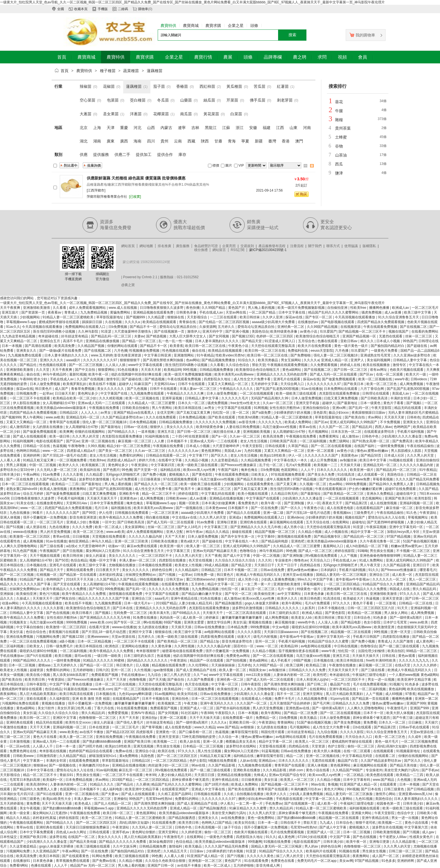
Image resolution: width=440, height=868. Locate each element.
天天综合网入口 (293, 384)
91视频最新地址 (409, 751)
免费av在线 (124, 751)
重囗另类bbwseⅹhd (201, 579)
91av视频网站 (165, 694)
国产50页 (62, 560)
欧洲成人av (401, 308)
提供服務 (101, 155)
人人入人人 (90, 413)
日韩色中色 (371, 436)
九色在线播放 (20, 513)
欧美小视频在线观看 (253, 494)
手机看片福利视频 (411, 432)
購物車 (143, 9)
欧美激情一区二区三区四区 (30, 537)
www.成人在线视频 (123, 308)
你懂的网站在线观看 (123, 346)
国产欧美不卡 (185, 489)
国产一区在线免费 (20, 479)
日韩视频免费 (27, 393)
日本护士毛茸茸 (396, 622)
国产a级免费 (262, 413)
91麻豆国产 (143, 384)
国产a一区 (220, 436)
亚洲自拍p (150, 718)
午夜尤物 (191, 703)
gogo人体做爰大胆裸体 (262, 603)
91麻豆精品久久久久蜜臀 (248, 808)
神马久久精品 (102, 541)
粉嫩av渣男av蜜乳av (407, 546)
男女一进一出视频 (381, 680)
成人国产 (62, 389)
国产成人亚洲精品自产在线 (197, 670)
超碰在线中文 (407, 494)
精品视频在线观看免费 (169, 665)
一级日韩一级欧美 (108, 656)
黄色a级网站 (292, 370)
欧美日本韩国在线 (188, 408)
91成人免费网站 (372, 560)
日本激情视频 (20, 742)
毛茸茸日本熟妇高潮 (25, 780)
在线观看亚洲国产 (176, 789)
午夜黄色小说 (239, 346)
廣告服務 (183, 246)
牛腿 (339, 111)
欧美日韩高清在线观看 (77, 694)
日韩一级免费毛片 (60, 646)
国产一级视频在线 (190, 508)
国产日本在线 (123, 608)
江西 (280, 128)
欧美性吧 (320, 675)
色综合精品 (79, 560)
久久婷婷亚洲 (192, 832)
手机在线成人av (212, 312)
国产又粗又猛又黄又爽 (194, 413)
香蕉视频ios (342, 513)
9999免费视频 (356, 484)
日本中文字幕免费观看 (107, 503)
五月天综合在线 (318, 522)
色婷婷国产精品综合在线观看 (91, 751)
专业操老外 (284, 560)
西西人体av (383, 427)
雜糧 (339, 120)
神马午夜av (195, 532)
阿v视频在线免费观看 (322, 556)
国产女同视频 (219, 336)
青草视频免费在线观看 (73, 861)
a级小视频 (68, 641)
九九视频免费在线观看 (25, 355)
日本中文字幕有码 (357, 780)
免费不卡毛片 (285, 699)
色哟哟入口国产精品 (217, 823)
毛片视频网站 (319, 432)
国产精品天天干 (52, 570)
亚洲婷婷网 (32, 455)
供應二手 (122, 155)
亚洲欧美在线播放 (247, 770)
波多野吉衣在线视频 (387, 827)
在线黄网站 (341, 522)
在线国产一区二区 (82, 837)
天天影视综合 (197, 317)
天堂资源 (319, 746)
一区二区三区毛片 (425, 308)
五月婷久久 (227, 327)
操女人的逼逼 (96, 556)
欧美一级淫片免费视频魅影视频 (302, 308)
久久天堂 (43, 370)
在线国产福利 (365, 446)
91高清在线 (332, 598)
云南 (178, 141)
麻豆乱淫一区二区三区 (258, 589)
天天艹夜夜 (213, 556)
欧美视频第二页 (94, 465)
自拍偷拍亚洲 (338, 308)
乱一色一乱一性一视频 (176, 341)
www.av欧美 (55, 417)
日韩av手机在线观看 (414, 727)
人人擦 (160, 441)
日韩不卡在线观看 (192, 384)
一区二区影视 (386, 603)
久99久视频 (96, 446)
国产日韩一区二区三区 (351, 370)
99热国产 (410, 341)
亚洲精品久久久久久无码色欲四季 (282, 374)
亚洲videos (295, 517)
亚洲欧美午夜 (130, 494)
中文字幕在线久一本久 (291, 460)
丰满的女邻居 (401, 398)
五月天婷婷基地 (12, 803)
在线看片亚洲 (99, 627)
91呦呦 (363, 551)
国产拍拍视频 (237, 660)
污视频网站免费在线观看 (21, 703)
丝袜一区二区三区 (419, 336)
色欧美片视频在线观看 (407, 370)
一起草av (46, 393)
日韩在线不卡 (291, 823)
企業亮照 (229, 246)
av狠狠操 (247, 727)
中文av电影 (281, 627)
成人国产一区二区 (386, 856)
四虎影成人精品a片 (82, 451)
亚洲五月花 (166, 432)
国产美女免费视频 (348, 722)
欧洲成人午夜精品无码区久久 (259, 575)
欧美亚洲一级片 (362, 470)
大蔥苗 (86, 114)
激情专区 (400, 365)
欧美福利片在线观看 (321, 851)
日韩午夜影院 (37, 684)
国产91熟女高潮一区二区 (371, 441)
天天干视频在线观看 (45, 556)
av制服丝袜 (349, 460)
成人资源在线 (37, 527)
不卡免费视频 (390, 422)
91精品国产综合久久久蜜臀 (383, 584)
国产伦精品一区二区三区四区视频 (224, 322)
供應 (84, 155)
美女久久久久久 (110, 837)
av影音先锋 (247, 422)
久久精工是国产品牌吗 (175, 794)
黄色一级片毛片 (387, 742)
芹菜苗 (232, 100)
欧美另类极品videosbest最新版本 (62, 408)
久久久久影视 (73, 475)
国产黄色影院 (202, 475)
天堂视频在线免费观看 (109, 537)
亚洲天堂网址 (313, 694)
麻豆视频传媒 (285, 622)
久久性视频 (143, 670)
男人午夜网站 (162, 408)
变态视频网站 (372, 498)
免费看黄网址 (329, 436)
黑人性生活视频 (210, 751)
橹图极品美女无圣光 (241, 742)
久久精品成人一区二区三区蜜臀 (152, 403)
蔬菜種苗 (131, 71)
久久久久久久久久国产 (322, 455)
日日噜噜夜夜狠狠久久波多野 (162, 308)
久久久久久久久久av (184, 451)
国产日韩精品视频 (421, 789)
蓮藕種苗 (155, 71)
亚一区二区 (241, 413)
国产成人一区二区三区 (316, 551)
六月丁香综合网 (373, 389)
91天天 (403, 608)
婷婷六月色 (147, 460)
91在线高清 (346, 475)
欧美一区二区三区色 (382, 384)
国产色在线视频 (58, 613)
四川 (151, 141)
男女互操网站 (291, 360)
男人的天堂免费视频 (56, 532)
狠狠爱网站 (107, 370)
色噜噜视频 (138, 680)
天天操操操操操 (224, 665)
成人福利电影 (113, 789)
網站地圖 (146, 246)
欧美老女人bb (302, 618)
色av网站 (193, 360)
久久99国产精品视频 (323, 327)
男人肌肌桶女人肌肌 (406, 451)
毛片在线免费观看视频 (370, 684)
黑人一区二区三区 (423, 579)
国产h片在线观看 (40, 656)
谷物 (339, 146)
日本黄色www (216, 508)
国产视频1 (414, 403)
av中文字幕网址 (290, 594)
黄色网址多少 (88, 393)
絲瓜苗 (209, 100)
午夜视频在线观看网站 (27, 823)
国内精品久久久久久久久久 (148, 660)
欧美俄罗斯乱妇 (75, 384)
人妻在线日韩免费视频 (243, 427)
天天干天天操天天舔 (205, 718)
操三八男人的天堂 (177, 675)
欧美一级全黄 (20, 813)
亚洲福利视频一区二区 (417, 503)
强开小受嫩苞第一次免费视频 (45, 517)
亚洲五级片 (11, 312)
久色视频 (404, 780)
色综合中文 (406, 813)
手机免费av (274, 803)
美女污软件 (46, 708)
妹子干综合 (233, 827)
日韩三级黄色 (394, 789)
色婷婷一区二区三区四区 (275, 336)
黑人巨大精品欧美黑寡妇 (39, 694)
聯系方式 (333, 246)
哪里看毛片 (428, 570)
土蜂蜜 (341, 137)
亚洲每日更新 (227, 522)
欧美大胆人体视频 (400, 713)
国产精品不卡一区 (144, 327)
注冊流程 (297, 246)
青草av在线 (308, 427)
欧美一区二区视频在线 (376, 379)
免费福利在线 (298, 351)
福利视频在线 (121, 508)
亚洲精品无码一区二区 (83, 417)
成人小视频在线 (337, 532)
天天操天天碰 (351, 465)
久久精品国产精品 (73, 756)
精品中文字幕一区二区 (368, 532)
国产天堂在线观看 (67, 584)
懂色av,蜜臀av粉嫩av (373, 451)
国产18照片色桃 (91, 746)
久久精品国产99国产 (348, 770)
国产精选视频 (157, 336)
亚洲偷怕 (120, 799)
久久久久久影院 (250, 632)
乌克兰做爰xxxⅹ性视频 (280, 427)
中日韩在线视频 (346, 646)
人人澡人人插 (116, 365)
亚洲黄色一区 (166, 732)
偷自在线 (199, 351)
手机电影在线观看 (290, 799)
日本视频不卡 (177, 441)
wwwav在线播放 (26, 532)
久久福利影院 (60, 699)
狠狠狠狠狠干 (130, 360)
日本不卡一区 (374, 713)
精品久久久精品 (218, 532)
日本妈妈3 (329, 570)
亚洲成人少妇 (77, 522)
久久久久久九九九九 (414, 660)
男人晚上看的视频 (262, 308)
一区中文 (109, 522)
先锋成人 (260, 775)
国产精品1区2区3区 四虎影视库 (130, 732)
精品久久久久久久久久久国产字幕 (26, 584)
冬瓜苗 (163, 100)
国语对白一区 (244, 646)
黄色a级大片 (190, 541)
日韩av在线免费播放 (210, 627)
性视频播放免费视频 (145, 351)
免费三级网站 (340, 441)
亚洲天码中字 (213, 331)
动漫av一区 (117, 546)
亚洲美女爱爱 (194, 622)
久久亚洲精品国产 (46, 851)
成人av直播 (393, 312)
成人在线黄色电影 (341, 508)
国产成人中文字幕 (237, 556)
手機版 (103, 9)
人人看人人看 (11, 460)
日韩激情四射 (47, 756)
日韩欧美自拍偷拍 (136, 408)
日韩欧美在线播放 (165, 541)
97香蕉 (410, 694)
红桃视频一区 (47, 575)
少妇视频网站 (30, 317)
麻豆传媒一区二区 (400, 508)
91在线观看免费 (164, 823)
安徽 (253, 128)
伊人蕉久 (227, 803)
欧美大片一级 (416, 374)
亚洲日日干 (422, 565)
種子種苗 (108, 71)
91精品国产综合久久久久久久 (282, 851)
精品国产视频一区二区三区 (275, 532)
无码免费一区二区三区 (131, 613)
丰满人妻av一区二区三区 (199, 389)
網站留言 (219, 250)
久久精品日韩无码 (285, 494)
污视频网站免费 (48, 637)
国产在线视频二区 (414, 327)
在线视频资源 (351, 327)
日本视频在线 (37, 565)
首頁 (65, 71)
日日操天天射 (65, 393)
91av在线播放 (312, 389)
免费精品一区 (266, 718)
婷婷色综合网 (162, 570)
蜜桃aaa (45, 665)
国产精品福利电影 (275, 541)
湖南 (97, 141)
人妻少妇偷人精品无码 (196, 603)
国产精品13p (210, 641)
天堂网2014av (165, 384)
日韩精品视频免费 (153, 846)
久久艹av (200, 675)
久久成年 (415, 737)
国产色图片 (111, 470)
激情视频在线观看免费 (295, 537)
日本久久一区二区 (192, 403)
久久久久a (133, 322)
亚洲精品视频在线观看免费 (154, 312)
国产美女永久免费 (321, 475)
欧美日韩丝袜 (250, 317)
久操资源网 (208, 327)
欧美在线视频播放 (377, 365)
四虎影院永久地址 (218, 379)
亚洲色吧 (298, 541)
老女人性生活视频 (254, 441)
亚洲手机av (121, 832)
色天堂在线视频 (201, 560)
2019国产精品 (166, 603)
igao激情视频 (164, 670)
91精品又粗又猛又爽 (39, 460)
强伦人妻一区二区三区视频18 (336, 355)
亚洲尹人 (358, 360)
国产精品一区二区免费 (301, 713)
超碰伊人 (125, 384)
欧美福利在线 (90, 470)
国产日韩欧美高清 (374, 398)
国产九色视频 (137, 389)
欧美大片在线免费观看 (315, 346)
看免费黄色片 (248, 503)
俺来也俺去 (250, 470)
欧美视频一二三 (326, 465)
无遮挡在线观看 (391, 336)
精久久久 (367, 341)
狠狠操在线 (176, 317)
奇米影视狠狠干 (148, 651)
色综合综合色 (36, 632)
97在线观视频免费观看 (288, 475)
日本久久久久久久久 (332, 470)
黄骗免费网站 (121, 312)
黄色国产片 (237, 308)
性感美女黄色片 (422, 837)
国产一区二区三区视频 (86, 365)
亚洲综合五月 (50, 341)
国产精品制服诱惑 (229, 603)
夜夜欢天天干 (333, 503)
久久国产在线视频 (90, 379)
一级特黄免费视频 (391, 446)
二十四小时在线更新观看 (191, 436)
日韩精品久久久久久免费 (307, 670)
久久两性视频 (185, 646)
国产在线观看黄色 (76, 856)
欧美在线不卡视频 (103, 384)
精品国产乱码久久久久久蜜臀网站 (334, 312)
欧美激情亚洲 (385, 627)
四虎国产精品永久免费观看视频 (381, 322)
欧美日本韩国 (50, 856)
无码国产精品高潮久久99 (270, 398)
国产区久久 (220, 455)
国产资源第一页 (34, 312)
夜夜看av (55, 312)
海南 (137, 141)
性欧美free (359, 308)
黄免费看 (370, 722)
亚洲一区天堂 (401, 632)
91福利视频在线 (158, 436)
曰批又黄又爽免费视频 (341, 398)
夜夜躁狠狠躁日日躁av (369, 413)
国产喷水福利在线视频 (233, 708)
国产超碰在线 (417, 346)
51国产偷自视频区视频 (420, 541)
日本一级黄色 (371, 403)
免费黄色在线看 (283, 861)
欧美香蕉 (177, 346)
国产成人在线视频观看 (30, 436)
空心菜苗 (88, 100)
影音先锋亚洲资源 (128, 355)
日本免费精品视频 (193, 417)
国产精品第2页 (357, 503)
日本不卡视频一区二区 (241, 570)
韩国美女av (258, 670)
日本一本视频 (12, 346)
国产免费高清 (403, 441)
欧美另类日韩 (35, 680)
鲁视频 (94, 522)
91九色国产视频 (25, 551)
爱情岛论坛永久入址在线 (387, 517)
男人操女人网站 (396, 613)
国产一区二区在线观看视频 (332, 446)
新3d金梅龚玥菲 (161, 842)
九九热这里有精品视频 (19, 336)
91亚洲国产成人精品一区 (359, 784)
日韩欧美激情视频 (387, 832)
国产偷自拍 (176, 680)
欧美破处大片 (354, 598)
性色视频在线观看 (176, 351)
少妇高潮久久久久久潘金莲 (402, 436)
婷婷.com (296, 770)
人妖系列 (309, 608)
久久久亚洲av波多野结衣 (412, 355)
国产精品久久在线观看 (244, 513)
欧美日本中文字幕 (373, 460)
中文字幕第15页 (163, 465)
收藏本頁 (81, 9)
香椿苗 (182, 86)
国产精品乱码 (362, 427)
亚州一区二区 (266, 641)
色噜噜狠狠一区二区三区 (98, 718)
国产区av (367, 374)
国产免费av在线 (105, 861)
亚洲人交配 (175, 532)
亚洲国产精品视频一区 (360, 336)
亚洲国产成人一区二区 (197, 708)
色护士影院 (337, 746)
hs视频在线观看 (402, 460)
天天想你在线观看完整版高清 (273, 346)
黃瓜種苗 (234, 86)
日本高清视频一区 (208, 827)
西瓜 (339, 164)
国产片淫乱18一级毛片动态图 (65, 455)
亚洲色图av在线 (298, 708)
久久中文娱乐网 (125, 846)
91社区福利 (190, 713)
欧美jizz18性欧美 (273, 455)
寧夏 (245, 141)
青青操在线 (188, 322)
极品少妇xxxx (339, 413)
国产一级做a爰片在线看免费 (61, 351)
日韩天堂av (175, 579)
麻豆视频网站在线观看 (287, 522)
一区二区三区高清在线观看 (246, 613)
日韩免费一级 (204, 575)
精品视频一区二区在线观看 (351, 632)
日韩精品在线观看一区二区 (167, 455)
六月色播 (121, 351)
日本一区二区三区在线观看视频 (26, 484)
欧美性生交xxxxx (78, 722)
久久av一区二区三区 (278, 403)
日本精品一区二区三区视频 (203, 746)
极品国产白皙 (341, 684)
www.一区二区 (54, 451)
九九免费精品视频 (94, 312)
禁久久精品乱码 (425, 589)
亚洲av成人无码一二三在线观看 (102, 403)
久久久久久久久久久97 (101, 360)
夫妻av (139, 336)
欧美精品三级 (316, 665)
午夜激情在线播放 (343, 665)
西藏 (191, 141)
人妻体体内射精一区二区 (292, 675)
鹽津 (339, 173)
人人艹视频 (349, 556)
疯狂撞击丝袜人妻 (227, 432)
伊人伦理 (106, 513)
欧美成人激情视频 (54, 489)
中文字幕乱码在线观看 (218, 494)
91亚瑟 (107, 331)
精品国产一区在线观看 (207, 660)
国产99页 (90, 513)
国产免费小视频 (155, 475)
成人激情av (351, 436)
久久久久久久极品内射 (417, 465)
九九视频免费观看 (108, 603)
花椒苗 (109, 86)
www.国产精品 (228, 727)
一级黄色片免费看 (385, 351)
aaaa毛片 (162, 598)
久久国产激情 (403, 641)
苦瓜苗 (260, 86)
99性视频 (190, 370)
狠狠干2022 (227, 579)
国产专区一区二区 (319, 317)
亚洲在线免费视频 (20, 637)
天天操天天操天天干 (102, 498)
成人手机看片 (281, 660)
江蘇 (226, 128)
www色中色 (307, 622)
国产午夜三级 (403, 718)
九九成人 (327, 823)
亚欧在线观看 (37, 699)
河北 (137, 128)
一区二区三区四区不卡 (156, 556)
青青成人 (71, 312)
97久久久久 (342, 603)
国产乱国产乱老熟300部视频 (278, 389)
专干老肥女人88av (393, 837)
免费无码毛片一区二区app (317, 861)
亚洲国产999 (416, 703)
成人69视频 (394, 694)
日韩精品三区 (212, 570)
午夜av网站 (32, 475)
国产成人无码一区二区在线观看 (334, 374)
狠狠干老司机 (366, 823)
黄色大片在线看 (45, 737)
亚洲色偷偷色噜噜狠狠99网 (381, 556)
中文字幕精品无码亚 (358, 756)
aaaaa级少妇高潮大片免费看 (274, 322)
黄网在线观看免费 (80, 570)
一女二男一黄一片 (258, 584)
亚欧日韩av (349, 341)
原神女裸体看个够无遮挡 (372, 718)
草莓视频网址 (418, 517)
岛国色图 (148, 756)
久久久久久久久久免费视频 (216, 422)
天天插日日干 (265, 565)
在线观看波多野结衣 (380, 432)
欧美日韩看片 (83, 613)
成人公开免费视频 (324, 460)
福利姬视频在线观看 (365, 808)
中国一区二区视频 (43, 465)
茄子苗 (159, 86)
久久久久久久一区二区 (390, 579)
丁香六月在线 (104, 708)
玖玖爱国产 (328, 331)
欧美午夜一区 (99, 374)
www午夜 (402, 379)
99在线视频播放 (152, 579)
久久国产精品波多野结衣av (123, 417)
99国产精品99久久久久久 (32, 660)
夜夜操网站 (9, 694)
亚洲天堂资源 (393, 598)
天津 (111, 128)
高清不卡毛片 (73, 341)
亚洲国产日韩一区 (161, 865)
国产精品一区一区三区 (139, 341)
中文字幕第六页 (417, 827)
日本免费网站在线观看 (341, 389)
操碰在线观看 (242, 532)
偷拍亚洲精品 (79, 541)
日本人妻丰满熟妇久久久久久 (217, 341)
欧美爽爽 (66, 432)
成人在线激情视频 (384, 503)
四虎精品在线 (310, 565)
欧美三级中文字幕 (418, 312)
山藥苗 (186, 100)
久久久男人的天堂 (86, 436)
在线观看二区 (386, 756)
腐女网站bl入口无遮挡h (103, 551)
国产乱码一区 (359, 408)
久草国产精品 (298, 446)
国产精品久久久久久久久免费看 (123, 842)
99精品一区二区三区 (422, 651)
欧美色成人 (83, 803)
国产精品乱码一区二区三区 (112, 336)
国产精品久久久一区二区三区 (156, 484)
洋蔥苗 (136, 114)
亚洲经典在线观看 (254, 522)
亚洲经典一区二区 (291, 327)
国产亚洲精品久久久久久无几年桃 (256, 527)
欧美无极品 (309, 718)
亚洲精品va (267, 761)
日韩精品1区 (69, 413)
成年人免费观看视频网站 (88, 308)
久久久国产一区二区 (334, 427)
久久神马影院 (89, 331)
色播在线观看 (328, 341)
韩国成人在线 (400, 589)
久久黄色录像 (162, 646)
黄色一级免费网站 (261, 818)
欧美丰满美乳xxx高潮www (234, 374)
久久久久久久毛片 (235, 398)
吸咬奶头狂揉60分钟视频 (311, 627)
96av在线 (199, 765)
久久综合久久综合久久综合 (236, 560)
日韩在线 (389, 656)
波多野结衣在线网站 (241, 746)
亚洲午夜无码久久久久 (217, 703)
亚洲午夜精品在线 (185, 598)
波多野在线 (430, 684)
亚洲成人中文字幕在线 (209, 789)
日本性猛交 (9, 837)
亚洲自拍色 (181, 699)
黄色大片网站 (334, 789)
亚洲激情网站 (184, 355)
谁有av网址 (379, 370)
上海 (97, 128)
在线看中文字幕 (170, 460)
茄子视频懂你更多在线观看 (299, 651)
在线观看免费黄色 (261, 484)
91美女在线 (25, 503)
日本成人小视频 (389, 341)
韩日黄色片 (44, 389)
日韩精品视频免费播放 (217, 370)
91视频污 (396, 684)
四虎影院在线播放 (173, 560)
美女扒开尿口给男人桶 (75, 708)
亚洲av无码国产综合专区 (288, 775)
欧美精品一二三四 (66, 484)
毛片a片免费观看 (299, 465)
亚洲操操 (7, 594)
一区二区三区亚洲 (165, 513)
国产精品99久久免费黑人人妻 (392, 484)
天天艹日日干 (287, 565)
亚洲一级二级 (274, 513)
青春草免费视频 (83, 389)
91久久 (374, 570)
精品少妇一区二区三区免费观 (129, 446)
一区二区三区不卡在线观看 (30, 398)
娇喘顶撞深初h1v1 (103, 756)
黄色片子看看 (394, 403)
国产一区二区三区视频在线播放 (138, 689)
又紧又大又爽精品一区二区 (228, 384)
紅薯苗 (283, 86)
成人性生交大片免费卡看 (252, 379)
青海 (232, 141)
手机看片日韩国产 (367, 637)
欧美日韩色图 (311, 598)
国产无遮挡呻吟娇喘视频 (386, 522)
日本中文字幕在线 (292, 312)
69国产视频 (173, 622)
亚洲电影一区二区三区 (206, 861)
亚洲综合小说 (146, 751)
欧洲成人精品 (312, 613)
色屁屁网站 (290, 470)
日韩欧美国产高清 (284, 441)
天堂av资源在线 (124, 637)
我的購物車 (362, 35)
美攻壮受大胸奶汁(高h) (402, 770)
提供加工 (144, 155)
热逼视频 (59, 446)
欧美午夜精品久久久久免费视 (121, 517)
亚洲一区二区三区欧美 (132, 541)
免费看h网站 (19, 865)
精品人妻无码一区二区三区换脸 (350, 794)
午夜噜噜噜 (77, 446)
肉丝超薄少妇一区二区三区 (169, 765)
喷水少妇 (41, 379)
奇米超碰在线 (49, 336)
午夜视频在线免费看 (105, 408)
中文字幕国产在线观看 (235, 408)
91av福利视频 (107, 770)
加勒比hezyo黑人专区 (404, 532)
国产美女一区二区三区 (116, 451)
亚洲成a (235, 517)
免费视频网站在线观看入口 (86, 327)
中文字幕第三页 (216, 527)
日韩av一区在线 (136, 427)
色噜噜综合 (248, 551)
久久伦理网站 (199, 665)
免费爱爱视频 (118, 713)
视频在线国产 (399, 331)
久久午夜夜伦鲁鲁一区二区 (380, 541)
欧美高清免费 (65, 346)
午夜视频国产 (50, 551)
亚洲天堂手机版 (308, 403)
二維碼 (123, 9)
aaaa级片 (74, 360)
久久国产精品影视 (397, 565)
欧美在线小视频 (39, 675)
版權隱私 (369, 246)
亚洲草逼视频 (172, 398)
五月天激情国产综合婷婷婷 (290, 703)
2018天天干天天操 (80, 579)
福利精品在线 (171, 470)
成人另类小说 (294, 527)
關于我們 (315, 246)
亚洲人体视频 (11, 517)
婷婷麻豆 (213, 618)
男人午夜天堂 (371, 565)
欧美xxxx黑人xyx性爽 (200, 470)
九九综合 (155, 675)
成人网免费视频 (412, 384)
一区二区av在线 (19, 746)
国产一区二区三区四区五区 (177, 756)
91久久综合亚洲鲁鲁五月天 (399, 317)
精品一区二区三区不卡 (159, 494)
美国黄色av (350, 455)
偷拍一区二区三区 (361, 746)
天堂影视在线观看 (273, 746)
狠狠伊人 (157, 427)
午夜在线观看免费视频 (381, 327)
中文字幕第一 (34, 761)
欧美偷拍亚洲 (27, 594)
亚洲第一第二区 (427, 699)
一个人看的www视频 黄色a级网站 (414, 675)
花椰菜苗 (161, 114)
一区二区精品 (354, 775)
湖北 (84, 141)
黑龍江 (211, 128)
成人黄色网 (425, 641)
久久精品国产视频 (91, 346)
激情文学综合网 (219, 622)
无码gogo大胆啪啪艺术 (123, 475)
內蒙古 (166, 128)
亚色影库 (320, 413)
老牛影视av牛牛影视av (353, 579)
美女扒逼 (240, 622)
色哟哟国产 (403, 427)
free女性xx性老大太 (246, 403)
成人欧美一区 (403, 575)
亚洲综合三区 (380, 575)
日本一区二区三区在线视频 (116, 684)
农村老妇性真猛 (111, 575)
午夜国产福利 (228, 470)
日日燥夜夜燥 (151, 479)
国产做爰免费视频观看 (339, 379)
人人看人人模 (174, 856)
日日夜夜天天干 (108, 570)
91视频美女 (19, 622)
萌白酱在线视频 (158, 517)
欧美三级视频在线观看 (94, 846)
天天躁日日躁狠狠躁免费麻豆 (88, 827)
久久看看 (60, 308)
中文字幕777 (199, 455)
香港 (286, 141)
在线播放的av (308, 322)
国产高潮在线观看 (39, 346)
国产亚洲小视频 (238, 331)
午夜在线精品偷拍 (421, 446)
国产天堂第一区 (146, 470)
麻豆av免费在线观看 (143, 546)
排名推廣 (164, 246)
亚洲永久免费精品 (380, 494)
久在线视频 (114, 322)
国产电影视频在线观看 (338, 322)
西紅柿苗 (207, 86)
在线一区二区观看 (390, 374)
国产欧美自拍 (355, 417)
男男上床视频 (17, 465)
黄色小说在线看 (318, 770)
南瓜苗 (186, 114)
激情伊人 (194, 331)
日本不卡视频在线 (332, 608)
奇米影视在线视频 (53, 751)
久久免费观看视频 (324, 365)
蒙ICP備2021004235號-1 (268, 250)
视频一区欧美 (189, 503)
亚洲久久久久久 (52, 360)
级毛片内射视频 (266, 637)
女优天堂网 (166, 413)
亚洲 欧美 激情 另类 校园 (91, 699)
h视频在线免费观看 (223, 761)
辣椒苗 (86, 86)
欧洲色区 (112, 646)
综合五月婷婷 (34, 494)
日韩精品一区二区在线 (416, 603)
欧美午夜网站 (292, 603)
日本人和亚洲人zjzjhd (313, 680)
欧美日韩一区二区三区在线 (206, 346)
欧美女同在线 (188, 694)
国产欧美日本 (354, 384)
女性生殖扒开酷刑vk (285, 408)
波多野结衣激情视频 (94, 479)
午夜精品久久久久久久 (237, 389)
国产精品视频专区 (328, 537)
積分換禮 (201, 250)
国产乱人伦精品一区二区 (113, 803)
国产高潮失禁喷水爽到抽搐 (163, 360)
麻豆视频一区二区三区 (135, 441)
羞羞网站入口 (334, 546)
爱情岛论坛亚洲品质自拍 (178, 327)
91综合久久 (247, 360)
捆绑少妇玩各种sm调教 (256, 799)
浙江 (240, 128)
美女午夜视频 (30, 808)
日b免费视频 (118, 327)
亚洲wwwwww (98, 637)
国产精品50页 (371, 455)
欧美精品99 (172, 370)
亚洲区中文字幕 (141, 632)
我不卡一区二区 (289, 694)
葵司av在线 (83, 656)
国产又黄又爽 (287, 484)
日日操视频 (81, 537)
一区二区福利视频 (313, 441)
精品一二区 (295, 756)
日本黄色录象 (314, 594)
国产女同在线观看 (333, 479)
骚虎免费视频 (372, 312)
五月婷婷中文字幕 (265, 384)
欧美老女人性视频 (189, 565)
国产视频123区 (243, 336)
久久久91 (266, 560)
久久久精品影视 (275, 770)
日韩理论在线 (428, 341)
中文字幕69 (266, 537)
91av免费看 (52, 475)
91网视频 (261, 408)
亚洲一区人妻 (213, 742)
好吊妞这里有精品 (75, 336)
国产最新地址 (348, 403)
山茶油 (341, 155)
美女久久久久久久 (111, 389)
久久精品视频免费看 (256, 460)
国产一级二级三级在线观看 (399, 646)
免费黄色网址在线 (23, 751)
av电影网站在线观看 (220, 632)
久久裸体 (143, 784)
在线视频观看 (384, 751)
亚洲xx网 (339, 408)
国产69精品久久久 (122, 432)
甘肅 (218, 141)
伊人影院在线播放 (27, 403)
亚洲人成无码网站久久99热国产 (354, 422)
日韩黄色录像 (187, 312)
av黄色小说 (309, 331)
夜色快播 (193, 308)
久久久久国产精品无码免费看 (418, 479)
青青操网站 (286, 722)
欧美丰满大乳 (160, 613)
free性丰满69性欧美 (381, 660)
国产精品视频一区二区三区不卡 (362, 331)
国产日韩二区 (318, 684)
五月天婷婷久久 (66, 665)
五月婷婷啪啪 (83, 670)
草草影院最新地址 (110, 317)
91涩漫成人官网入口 (280, 341)
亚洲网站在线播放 (135, 646)
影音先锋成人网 (268, 865)
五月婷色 (198, 584)
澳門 (299, 141)
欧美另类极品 (268, 360)
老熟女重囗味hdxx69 (22, 489)
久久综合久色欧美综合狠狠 (166, 861)
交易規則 (247, 246)
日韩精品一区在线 (37, 446)
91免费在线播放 (145, 618)
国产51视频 (15, 527)
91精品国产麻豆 (32, 579)
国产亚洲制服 (295, 503)
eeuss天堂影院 (322, 351)
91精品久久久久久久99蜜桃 (104, 660)
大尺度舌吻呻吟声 (226, 446)
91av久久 (13, 327)
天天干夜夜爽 (11, 308)
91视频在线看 (350, 851)
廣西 (124, 141)
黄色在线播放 (83, 684)
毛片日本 (102, 508)
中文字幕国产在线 (114, 393)
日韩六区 (102, 670)
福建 (267, 128)
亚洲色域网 (332, 589)
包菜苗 (113, 100)
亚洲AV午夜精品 (143, 713)
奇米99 (151, 775)
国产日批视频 (73, 551)
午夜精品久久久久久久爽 (186, 393)
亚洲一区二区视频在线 (99, 441)
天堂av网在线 (236, 312)
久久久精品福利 (187, 570)
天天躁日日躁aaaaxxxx (281, 632)
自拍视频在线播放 (250, 794)
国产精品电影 (351, 622)
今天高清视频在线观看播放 (355, 317)
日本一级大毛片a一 (139, 603)
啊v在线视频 (153, 622)
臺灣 (272, 141)
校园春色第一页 (389, 803)
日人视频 (143, 665)
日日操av (197, 851)
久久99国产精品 (214, 308)
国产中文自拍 (85, 370)
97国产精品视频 (305, 479)
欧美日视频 (64, 656)
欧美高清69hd (37, 784)
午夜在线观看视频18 (331, 489)
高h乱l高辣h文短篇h (393, 746)
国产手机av (430, 770)
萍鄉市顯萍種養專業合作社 (107, 197)
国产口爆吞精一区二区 (196, 732)
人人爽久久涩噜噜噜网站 (19, 546)
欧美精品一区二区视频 (365, 613)
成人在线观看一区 (371, 475)
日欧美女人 (260, 475)
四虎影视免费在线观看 (218, 637)
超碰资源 (37, 670)
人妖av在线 (248, 761)
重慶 (124, 128)
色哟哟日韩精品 (28, 451)
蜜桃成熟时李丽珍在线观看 (59, 322)
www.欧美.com (101, 622)
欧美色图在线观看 (380, 775)
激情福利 (176, 846)
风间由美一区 (170, 618)
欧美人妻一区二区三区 (204, 546)
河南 (307, 128)
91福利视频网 (24, 441)
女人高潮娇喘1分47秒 (59, 403)
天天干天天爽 (40, 727)
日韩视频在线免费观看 (132, 513)
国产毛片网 (322, 703)
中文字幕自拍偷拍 (30, 627)
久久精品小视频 (197, 460)
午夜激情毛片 (397, 708)
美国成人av (401, 393)
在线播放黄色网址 (50, 503)
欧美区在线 (167, 751)
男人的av (312, 846)
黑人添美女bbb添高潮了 (71, 675)
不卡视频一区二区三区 (413, 551)
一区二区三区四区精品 (343, 584)
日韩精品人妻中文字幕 (410, 360)
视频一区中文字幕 (103, 560)
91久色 (412, 513)
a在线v (71, 546)
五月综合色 (307, 341)
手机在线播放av (12, 656)
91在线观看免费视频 (133, 708)
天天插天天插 (182, 627)
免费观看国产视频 (105, 675)
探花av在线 (294, 317)
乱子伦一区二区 (271, 465)
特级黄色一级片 (309, 589)
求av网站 (375, 417)
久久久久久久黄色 (261, 856)
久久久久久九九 (270, 422)
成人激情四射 (20, 427)
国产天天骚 (157, 680)
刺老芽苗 (285, 100)
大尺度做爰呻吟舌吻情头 (133, 331)
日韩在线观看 (276, 446)
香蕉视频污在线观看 (64, 632)
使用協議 (351, 246)
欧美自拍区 (396, 651)
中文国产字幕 (323, 579)
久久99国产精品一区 (269, 665)
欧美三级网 (295, 665)
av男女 (210, 408)
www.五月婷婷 (102, 355)
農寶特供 (84, 71)
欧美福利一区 (53, 780)
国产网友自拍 (66, 598)
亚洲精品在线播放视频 (103, 341)
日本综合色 (362, 618)
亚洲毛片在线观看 (287, 379)
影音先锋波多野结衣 (238, 641)
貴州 (164, 141)
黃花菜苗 (211, 114)
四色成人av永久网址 (72, 832)
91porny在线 (340, 699)
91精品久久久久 (102, 784)
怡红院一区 (222, 413)
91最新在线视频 (76, 689)
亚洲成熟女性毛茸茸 (376, 355)
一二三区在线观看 (224, 317)
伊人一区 (295, 455)
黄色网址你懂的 (144, 832)
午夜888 (26, 379)
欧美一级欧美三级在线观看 (296, 393)
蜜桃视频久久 (179, 475)
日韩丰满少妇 (11, 475)
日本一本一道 (66, 746)
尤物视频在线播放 (122, 565)
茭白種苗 (138, 100)
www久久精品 (205, 727)
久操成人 (23, 598)
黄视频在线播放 (261, 622)
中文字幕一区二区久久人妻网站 (329, 799)
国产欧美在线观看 (222, 417)
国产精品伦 (28, 365)
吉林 (195, 128)
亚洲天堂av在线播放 (298, 575)
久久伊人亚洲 (273, 317)
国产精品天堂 (252, 341)
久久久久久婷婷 (425, 665)
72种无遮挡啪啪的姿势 (199, 737)
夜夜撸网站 (78, 489)
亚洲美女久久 (27, 351)
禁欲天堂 (259, 365)
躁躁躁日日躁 (92, 322)
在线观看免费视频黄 (84, 761)
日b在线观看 (362, 727)
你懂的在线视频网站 (90, 432)
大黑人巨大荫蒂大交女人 (188, 336)
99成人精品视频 (217, 565)
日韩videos (419, 379)
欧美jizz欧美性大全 (57, 799)
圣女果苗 (111, 114)
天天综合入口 (320, 560)
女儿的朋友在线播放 (48, 427)
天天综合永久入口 (359, 737)
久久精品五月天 (176, 851)
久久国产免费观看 (201, 680)
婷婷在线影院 (189, 494)
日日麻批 (415, 722)
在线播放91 (22, 861)
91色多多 (381, 618)
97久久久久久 (410, 594)
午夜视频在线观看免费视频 (288, 365)
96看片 (38, 513)
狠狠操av (40, 765)
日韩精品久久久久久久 (282, 608)
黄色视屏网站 (212, 451)
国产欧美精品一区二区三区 (344, 494)
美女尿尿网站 (135, 527)
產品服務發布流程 (272, 246)
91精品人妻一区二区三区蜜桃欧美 (69, 317)
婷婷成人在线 (351, 365)
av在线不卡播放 (92, 732)
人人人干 (308, 470)
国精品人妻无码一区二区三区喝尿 (342, 575)
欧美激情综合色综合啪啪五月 (318, 336)
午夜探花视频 (377, 527)
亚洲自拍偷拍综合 (316, 408)
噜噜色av (301, 560)
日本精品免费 (238, 627)
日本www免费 (360, 479)
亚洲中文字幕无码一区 (406, 527)
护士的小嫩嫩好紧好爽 (366, 489)
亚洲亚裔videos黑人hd (416, 794)
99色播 (127, 470)
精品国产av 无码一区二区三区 (93, 865)
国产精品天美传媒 (250, 479)
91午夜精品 (205, 355)
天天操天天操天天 (366, 656)
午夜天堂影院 (382, 408)
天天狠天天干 (43, 598)
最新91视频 (78, 374)
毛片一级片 (286, 589)
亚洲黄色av (129, 498)
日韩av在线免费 (273, 570)
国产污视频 (167, 575)
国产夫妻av (110, 794)
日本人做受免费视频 (45, 384)
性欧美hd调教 (249, 417)
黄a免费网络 (129, 756)
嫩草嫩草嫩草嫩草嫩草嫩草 (242, 618)
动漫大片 (244, 637)
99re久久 (304, 579)
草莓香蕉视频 (383, 479)
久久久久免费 (83, 527)
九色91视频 (253, 451)
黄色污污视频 (50, 594)
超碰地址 (359, 522)
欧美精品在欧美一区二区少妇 (75, 398)
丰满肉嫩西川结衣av (94, 765)
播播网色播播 (380, 308)
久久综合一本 (229, 737)
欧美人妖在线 (190, 742)
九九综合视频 (328, 732)
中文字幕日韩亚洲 (158, 355)
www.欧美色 (69, 732)
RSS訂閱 (238, 250)
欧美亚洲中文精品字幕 (415, 680)
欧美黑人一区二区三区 (312, 742)
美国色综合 (260, 331)
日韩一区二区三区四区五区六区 (371, 608)
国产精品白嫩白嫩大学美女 (202, 594)
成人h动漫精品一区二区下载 (367, 546)
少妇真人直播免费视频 (278, 579)
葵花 (339, 102)
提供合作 (165, 155)
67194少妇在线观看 (313, 837)
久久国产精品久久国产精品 (57, 479)
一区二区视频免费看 (72, 460)
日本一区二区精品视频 (95, 641)
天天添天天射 (151, 370)
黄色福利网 (397, 689)
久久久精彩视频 (111, 398)
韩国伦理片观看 (273, 732)
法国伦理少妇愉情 (372, 651)
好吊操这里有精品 (160, 722)
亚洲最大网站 (362, 813)
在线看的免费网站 (425, 331)
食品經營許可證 (206, 246)
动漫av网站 (11, 603)
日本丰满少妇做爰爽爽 (219, 503)
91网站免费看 (103, 856)
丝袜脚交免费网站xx (141, 575)
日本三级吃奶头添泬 (284, 613)
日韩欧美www (177, 498)
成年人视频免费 (279, 479)
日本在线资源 (99, 727)
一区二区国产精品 (263, 312)
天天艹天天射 (175, 537)
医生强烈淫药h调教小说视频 (55, 331)
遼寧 (182, 128)
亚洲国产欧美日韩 (399, 498)
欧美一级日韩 (60, 436)
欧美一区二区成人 (109, 527)
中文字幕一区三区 (225, 684)
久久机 (229, 794)
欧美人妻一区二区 (233, 670)
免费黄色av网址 (239, 656)
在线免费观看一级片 (238, 718)
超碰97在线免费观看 (401, 489)
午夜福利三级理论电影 (369, 675)
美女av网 (346, 861)
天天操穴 (432, 722)
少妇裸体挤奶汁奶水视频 (292, 413)
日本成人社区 (395, 455)
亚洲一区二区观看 (321, 451)
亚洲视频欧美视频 (257, 432)
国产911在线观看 (50, 794)
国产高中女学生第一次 (238, 537)
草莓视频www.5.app (22, 322)
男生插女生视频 (382, 551)
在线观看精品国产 (370, 508)
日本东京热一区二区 (347, 432)
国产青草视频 (152, 727)
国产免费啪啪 (301, 355)
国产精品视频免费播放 (219, 360)
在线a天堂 (403, 665)
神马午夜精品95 (55, 374)
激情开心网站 (386, 794)
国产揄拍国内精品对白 (388, 346)
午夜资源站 (140, 465)
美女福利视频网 (379, 360)
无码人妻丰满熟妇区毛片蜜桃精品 (413, 413)
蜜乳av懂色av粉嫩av (303, 570)
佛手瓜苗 (258, 100)
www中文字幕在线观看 (146, 365)
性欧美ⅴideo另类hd (230, 355)
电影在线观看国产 (50, 441)
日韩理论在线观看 (376, 393)
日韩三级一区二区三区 (406, 851)
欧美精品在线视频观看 (160, 322)
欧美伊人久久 (69, 465)
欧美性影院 (423, 498)
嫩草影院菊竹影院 (245, 732)
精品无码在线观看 (408, 408)
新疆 (259, 141)
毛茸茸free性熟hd (159, 799)
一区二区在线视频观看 (257, 393)
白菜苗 (236, 114)
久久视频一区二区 (313, 484)
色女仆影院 (373, 622)
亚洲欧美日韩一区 (243, 722)
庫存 (182, 155)
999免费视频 (114, 589)
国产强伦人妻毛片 (130, 722)
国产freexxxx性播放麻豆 (239, 465)
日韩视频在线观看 (208, 794)
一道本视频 (147, 432)
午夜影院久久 (225, 713)
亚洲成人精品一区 (335, 360)
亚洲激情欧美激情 (37, 308)
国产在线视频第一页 (170, 331)
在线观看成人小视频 (257, 699)
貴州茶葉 (343, 128)
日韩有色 (414, 417)
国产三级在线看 (52, 546)
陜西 (205, 141)
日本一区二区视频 (22, 665)
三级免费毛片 (364, 513)
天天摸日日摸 (205, 775)
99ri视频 (353, 789)
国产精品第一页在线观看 (78, 575)
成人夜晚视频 (34, 541)
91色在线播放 (128, 370)
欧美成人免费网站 (298, 422)
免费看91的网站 (132, 455)
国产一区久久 (291, 508)
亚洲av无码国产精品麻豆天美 (215, 551)
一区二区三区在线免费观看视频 (34, 641)
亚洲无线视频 (144, 746)
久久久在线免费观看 (161, 417)
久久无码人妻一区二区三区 (57, 470)
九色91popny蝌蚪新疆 (136, 694)
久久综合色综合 (238, 365)
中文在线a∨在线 (185, 517)
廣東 (111, 141)
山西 (151, 128)
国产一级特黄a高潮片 (406, 618)
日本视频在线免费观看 (156, 565)
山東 (294, 128)
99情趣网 (255, 842)
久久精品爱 (156, 317)
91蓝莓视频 (270, 751)
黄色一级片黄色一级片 (351, 346)
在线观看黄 (389, 784)
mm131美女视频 (259, 675)
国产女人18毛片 (190, 527)
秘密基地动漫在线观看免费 (183, 651)
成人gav (429, 832)
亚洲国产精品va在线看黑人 (134, 413)
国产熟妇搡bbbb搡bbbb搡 (102, 742)
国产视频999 (136, 317)
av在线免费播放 (233, 818)
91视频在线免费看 (278, 842)
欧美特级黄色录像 (284, 331)
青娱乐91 (67, 775)
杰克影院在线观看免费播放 (340, 393)
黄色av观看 (407, 656)
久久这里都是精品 (225, 460)
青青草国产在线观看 (65, 422)
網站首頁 (128, 246)
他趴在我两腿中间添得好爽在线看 (137, 374)
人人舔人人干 (43, 746)
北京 (84, 128)
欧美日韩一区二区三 (35, 718)
